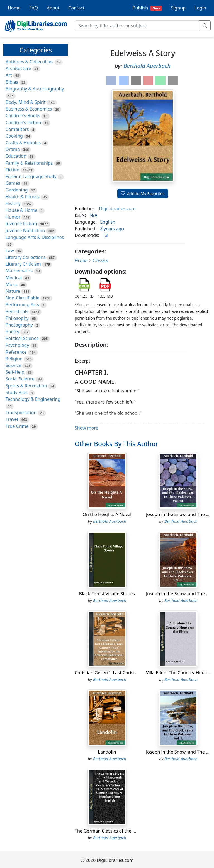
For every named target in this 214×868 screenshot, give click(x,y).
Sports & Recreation (26, 386)
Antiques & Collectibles (30, 62)
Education (16, 156)
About (53, 8)
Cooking (14, 136)
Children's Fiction (23, 123)
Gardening (17, 190)
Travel (12, 419)
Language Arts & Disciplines (35, 237)
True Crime (17, 426)
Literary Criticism (23, 264)
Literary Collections (25, 257)
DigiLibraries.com (117, 208)
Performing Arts (22, 304)
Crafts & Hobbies (23, 143)
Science (13, 365)
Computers (17, 129)
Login (200, 8)
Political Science (22, 338)
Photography (19, 325)
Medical (14, 278)
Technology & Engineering (33, 399)
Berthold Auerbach (147, 66)
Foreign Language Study (31, 176)
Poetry (12, 332)
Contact (76, 8)
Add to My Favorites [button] (143, 194)
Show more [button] (87, 428)
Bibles (12, 82)
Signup (178, 8)
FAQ (34, 8)
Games (13, 183)
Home (14, 8)
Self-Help (15, 372)
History (13, 203)
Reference (16, 352)
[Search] (137, 26)
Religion (14, 359)
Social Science (20, 379)
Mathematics (19, 271)
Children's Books (23, 116)
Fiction (13, 170)
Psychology (17, 345)
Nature (13, 291)
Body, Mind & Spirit (26, 102)
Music (12, 284)
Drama (13, 149)
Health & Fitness (23, 197)
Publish (147, 8)
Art (9, 75)
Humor (13, 217)
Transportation (21, 413)
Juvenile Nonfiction (25, 231)
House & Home (21, 210)
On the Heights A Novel (107, 514)
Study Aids (16, 392)
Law (10, 251)
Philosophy (17, 318)
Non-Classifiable (22, 298)
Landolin (107, 752)
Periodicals (17, 311)
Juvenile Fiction (21, 224)
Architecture (18, 68)
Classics (100, 260)
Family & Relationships (29, 163)
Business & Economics (29, 109)
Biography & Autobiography (35, 89)
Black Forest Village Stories (107, 594)
